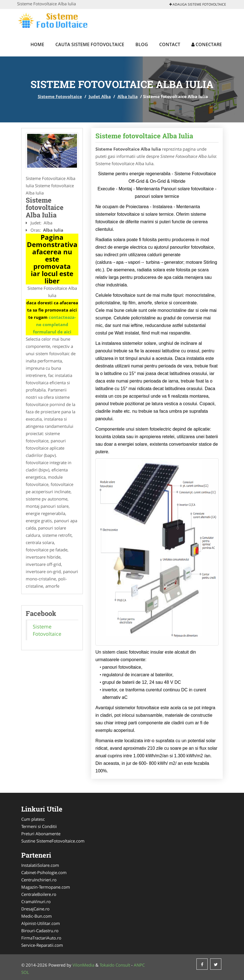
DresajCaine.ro (35, 909)
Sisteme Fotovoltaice (60, 96)
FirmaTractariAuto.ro (41, 938)
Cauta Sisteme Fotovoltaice (90, 44)
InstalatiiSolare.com (40, 865)
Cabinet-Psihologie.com (44, 872)
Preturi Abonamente (41, 834)
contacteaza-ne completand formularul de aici (55, 324)
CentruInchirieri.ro (39, 880)
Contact (170, 44)
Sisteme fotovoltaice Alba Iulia (144, 136)
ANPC (139, 965)
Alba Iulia (128, 96)
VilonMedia (83, 965)
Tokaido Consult (115, 965)
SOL (25, 972)
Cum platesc (33, 819)
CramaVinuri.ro (36, 901)
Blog (142, 44)
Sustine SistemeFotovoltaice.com (53, 841)
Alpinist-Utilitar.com (41, 923)
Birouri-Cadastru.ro (40, 931)
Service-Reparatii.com (42, 945)
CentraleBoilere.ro (39, 894)
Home (37, 44)
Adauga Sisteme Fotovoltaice (198, 4)
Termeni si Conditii (39, 826)
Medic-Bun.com (37, 916)
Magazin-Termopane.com (46, 887)
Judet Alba (100, 96)
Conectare (207, 44)
